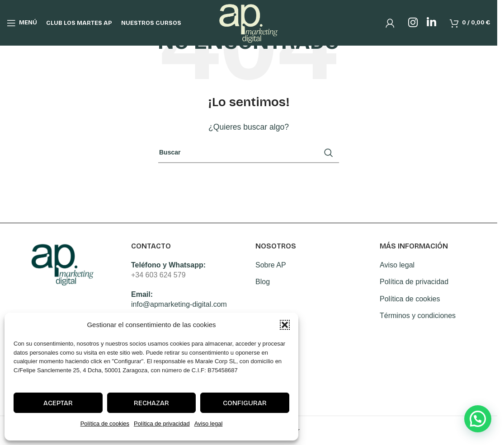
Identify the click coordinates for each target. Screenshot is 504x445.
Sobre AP (271, 265)
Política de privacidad (162, 424)
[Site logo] (249, 23)
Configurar (245, 403)
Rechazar (151, 403)
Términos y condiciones (418, 316)
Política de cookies (105, 424)
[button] (285, 325)
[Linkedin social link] (431, 23)
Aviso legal (209, 424)
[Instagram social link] (413, 23)
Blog (263, 282)
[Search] (249, 153)
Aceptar (58, 403)
